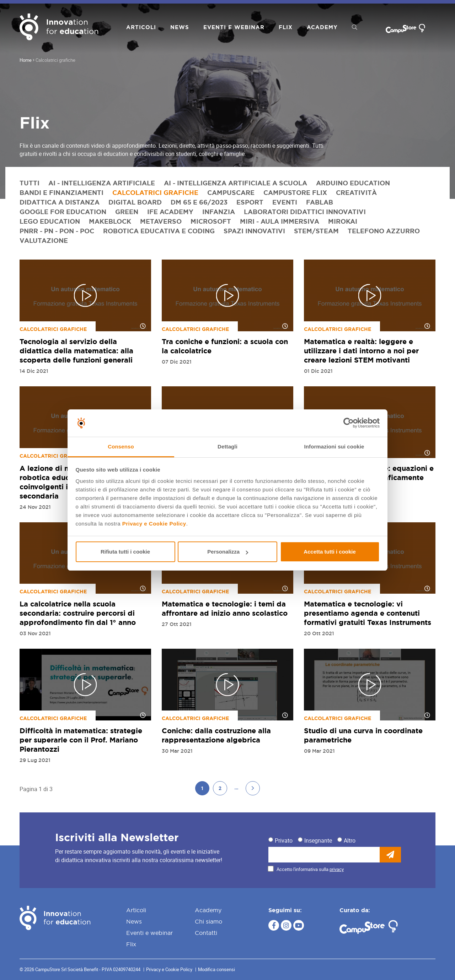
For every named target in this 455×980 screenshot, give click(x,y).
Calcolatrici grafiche (155, 192)
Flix (286, 27)
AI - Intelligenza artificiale (102, 183)
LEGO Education (50, 221)
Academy (322, 27)
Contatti (206, 933)
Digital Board (135, 202)
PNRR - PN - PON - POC (57, 231)
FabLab (320, 202)
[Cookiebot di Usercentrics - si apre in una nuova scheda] (349, 423)
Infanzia (219, 212)
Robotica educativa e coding (159, 231)
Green (127, 212)
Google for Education (63, 212)
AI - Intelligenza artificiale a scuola (235, 183)
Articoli (141, 27)
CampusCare (231, 192)
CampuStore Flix (295, 192)
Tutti (30, 183)
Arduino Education (353, 183)
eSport (250, 202)
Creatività (356, 192)
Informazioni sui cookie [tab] (334, 447)
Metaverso (161, 221)
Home (26, 60)
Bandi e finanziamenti (61, 192)
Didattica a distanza (60, 202)
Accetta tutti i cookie (330, 552)
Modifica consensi (216, 969)
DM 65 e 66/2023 (199, 202)
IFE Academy (170, 212)
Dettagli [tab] (227, 447)
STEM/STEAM (316, 231)
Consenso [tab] (121, 447)
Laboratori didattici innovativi (305, 212)
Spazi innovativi (254, 231)
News (180, 27)
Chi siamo (208, 921)
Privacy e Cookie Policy (154, 524)
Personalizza (228, 552)
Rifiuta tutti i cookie (125, 552)
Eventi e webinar (234, 27)
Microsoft (211, 221)
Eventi (285, 202)
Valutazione (44, 240)
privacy (337, 869)
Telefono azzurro (384, 231)
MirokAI (343, 221)
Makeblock (110, 221)
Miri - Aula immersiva (280, 221)
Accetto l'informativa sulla (310, 869)
